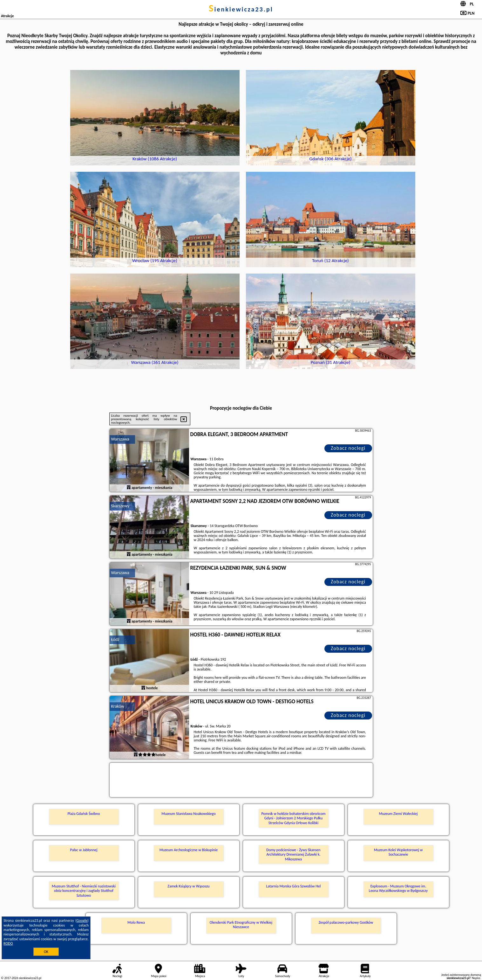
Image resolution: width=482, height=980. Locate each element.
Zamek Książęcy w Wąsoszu (188, 886)
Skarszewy (120, 506)
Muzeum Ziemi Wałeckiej (398, 814)
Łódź (115, 639)
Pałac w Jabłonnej (84, 850)
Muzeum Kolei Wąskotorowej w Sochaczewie (398, 852)
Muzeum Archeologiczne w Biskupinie (189, 850)
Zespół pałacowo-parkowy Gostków (346, 922)
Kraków (118, 706)
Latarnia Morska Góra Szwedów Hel (294, 886)
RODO (8, 943)
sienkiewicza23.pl (241, 9)
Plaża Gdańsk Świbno (84, 814)
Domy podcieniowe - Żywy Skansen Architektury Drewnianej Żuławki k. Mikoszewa (293, 855)
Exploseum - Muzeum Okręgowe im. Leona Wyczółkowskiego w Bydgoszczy (398, 888)
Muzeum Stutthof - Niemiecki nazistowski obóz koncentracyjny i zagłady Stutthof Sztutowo (84, 891)
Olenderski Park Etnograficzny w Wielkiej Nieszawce (241, 925)
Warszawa (120, 439)
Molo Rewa (136, 922)
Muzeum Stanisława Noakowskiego (188, 814)
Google (82, 921)
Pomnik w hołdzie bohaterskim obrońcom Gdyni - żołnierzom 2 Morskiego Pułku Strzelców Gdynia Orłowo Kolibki (293, 818)
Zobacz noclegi (348, 448)
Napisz (476, 978)
